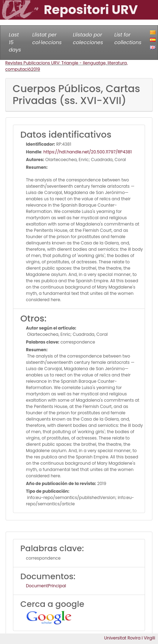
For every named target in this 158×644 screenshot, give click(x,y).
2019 (36, 69)
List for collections (128, 39)
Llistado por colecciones (88, 39)
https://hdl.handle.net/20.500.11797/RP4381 (88, 152)
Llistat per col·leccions (47, 39)
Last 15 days (15, 42)
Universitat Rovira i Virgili (130, 638)
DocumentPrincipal (46, 586)
